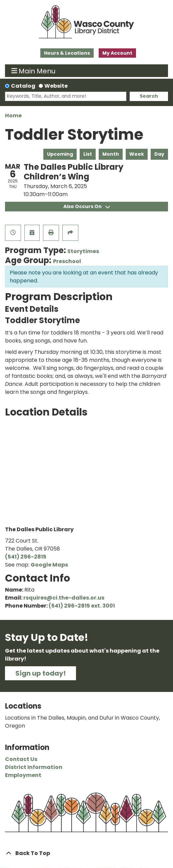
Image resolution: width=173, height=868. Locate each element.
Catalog (23, 86)
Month (111, 154)
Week (137, 154)
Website (56, 86)
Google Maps (49, 565)
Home (13, 116)
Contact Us (21, 759)
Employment (23, 775)
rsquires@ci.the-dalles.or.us (64, 598)
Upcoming (60, 154)
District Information (34, 767)
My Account (117, 53)
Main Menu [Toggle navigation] (33, 71)
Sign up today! (40, 673)
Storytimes (83, 251)
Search (149, 96)
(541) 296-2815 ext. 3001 (82, 606)
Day (159, 154)
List (88, 154)
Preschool (67, 261)
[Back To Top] (86, 853)
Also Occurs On (87, 206)
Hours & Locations (67, 53)
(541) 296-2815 (26, 557)
